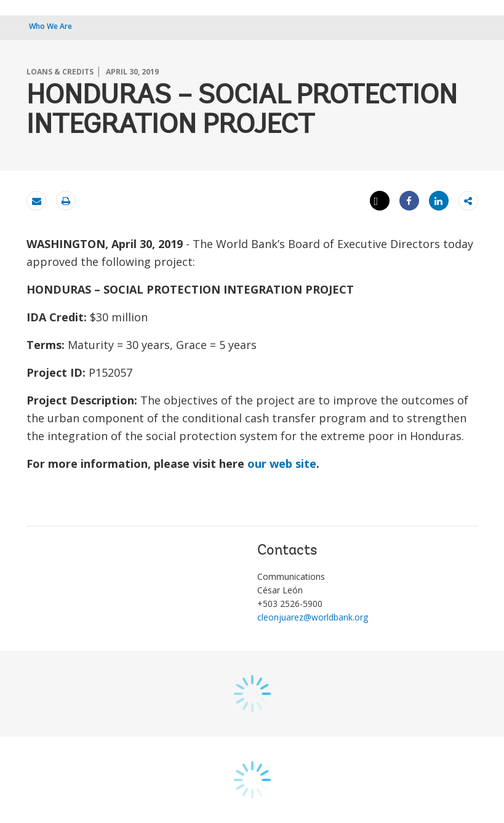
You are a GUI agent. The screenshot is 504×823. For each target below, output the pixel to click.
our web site (282, 464)
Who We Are (50, 26)
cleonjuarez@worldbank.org (313, 617)
